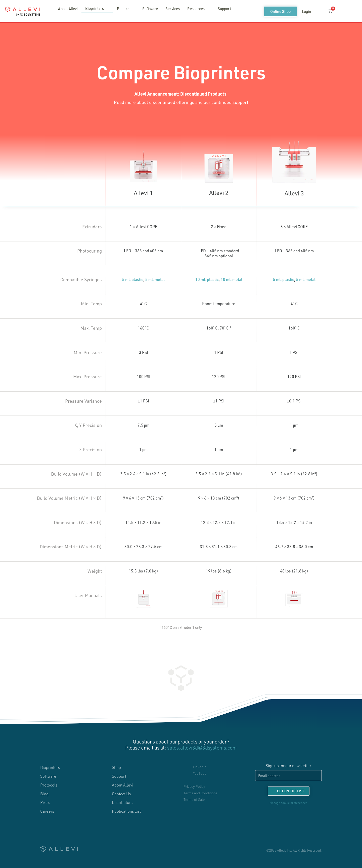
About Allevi (68, 9)
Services (173, 9)
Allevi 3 (294, 193)
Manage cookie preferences (288, 803)
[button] (319, 12)
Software (150, 9)
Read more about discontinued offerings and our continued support (181, 102)
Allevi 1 (143, 193)
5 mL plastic (133, 279)
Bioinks (126, 9)
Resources (199, 9)
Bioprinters (97, 8)
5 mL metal (155, 279)
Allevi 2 (219, 193)
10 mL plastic (207, 279)
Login (306, 11)
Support (224, 9)
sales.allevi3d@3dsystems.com (202, 748)
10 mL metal (232, 279)
